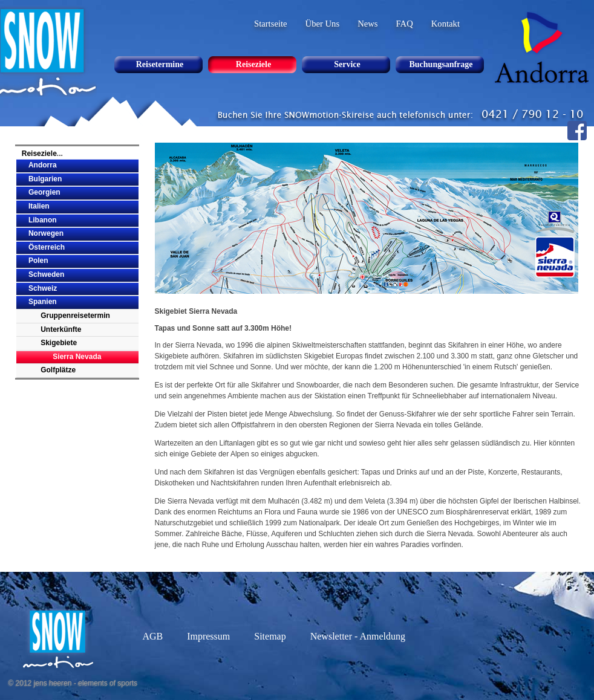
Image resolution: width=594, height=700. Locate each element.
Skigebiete (59, 343)
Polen (38, 261)
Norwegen (46, 233)
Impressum (208, 636)
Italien (39, 206)
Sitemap (270, 636)
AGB (152, 636)
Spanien (43, 302)
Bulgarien (45, 179)
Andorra (43, 165)
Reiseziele (39, 154)
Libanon (43, 220)
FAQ (405, 24)
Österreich (47, 247)
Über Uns (323, 24)
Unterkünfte (61, 329)
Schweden (46, 274)
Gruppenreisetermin (75, 316)
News (367, 24)
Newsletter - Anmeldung (358, 636)
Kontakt (446, 24)
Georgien (44, 192)
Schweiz (43, 288)
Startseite (271, 24)
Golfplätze (58, 370)
